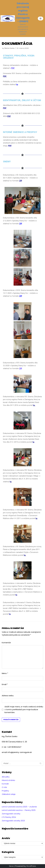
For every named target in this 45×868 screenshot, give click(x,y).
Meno (5, 673)
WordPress (31, 866)
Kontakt (5, 784)
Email (5, 684)
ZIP (21, 224)
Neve (11, 866)
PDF (9, 116)
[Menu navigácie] (40, 19)
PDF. (5, 76)
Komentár (6, 643)
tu (33, 442)
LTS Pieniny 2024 (9, 817)
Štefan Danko (10, 48)
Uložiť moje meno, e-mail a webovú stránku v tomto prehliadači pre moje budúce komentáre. (24, 709)
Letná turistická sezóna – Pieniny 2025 (19, 810)
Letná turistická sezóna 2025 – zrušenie (19, 807)
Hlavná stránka (8, 780)
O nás (4, 787)
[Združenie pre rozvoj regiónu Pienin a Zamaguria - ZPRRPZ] (15, 19)
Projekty (5, 791)
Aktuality (6, 777)
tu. (34, 405)
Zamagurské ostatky (11, 814)
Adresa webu (8, 696)
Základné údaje (9, 794)
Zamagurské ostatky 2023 (13, 821)
